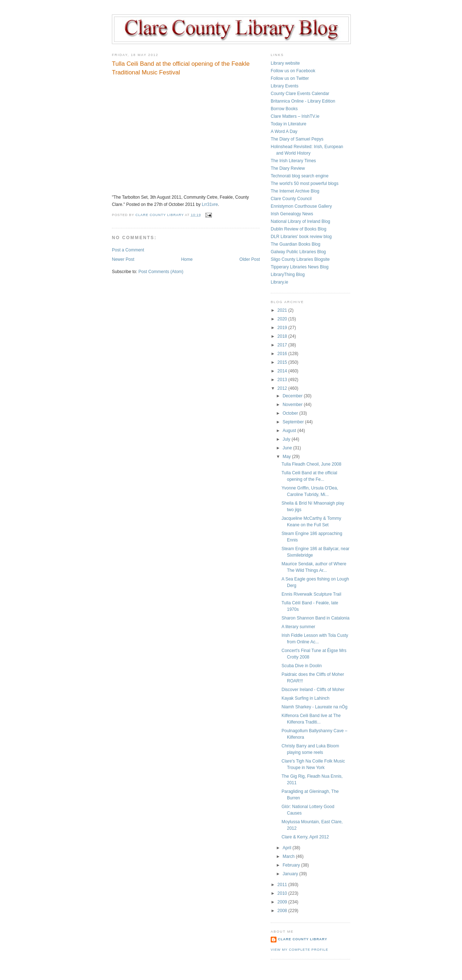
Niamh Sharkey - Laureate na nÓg (315, 707)
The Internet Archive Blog (295, 191)
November (293, 405)
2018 (283, 336)
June (288, 448)
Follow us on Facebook (293, 71)
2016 (283, 354)
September (294, 422)
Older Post (250, 259)
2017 (283, 345)
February (292, 865)
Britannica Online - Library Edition (303, 101)
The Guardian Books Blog (295, 244)
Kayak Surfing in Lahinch (306, 698)
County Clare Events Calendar (300, 94)
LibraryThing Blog (288, 275)
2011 (283, 885)
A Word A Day (284, 131)
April (287, 848)
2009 (283, 902)
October (291, 413)
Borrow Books (284, 109)
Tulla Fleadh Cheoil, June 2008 (311, 464)
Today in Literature (289, 124)
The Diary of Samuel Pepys (297, 139)
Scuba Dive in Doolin (302, 666)
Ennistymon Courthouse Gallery (301, 206)
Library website (285, 63)
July (287, 439)
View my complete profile (299, 950)
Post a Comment (128, 250)
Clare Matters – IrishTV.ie (295, 116)
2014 (283, 371)
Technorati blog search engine (300, 176)
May (287, 457)
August (290, 431)
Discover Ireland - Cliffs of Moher (313, 690)
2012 (283, 388)
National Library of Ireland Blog (300, 221)
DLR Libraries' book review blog (301, 237)
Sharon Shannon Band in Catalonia (315, 618)
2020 (283, 319)
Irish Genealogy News (292, 214)
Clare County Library (303, 939)
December (293, 396)
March (289, 856)
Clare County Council (291, 199)
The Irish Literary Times (293, 161)
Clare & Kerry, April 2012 (305, 837)
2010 (283, 893)
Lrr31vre (210, 204)
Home (187, 259)
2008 (283, 911)
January (291, 874)
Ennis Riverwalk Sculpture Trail (311, 594)
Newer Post (123, 259)
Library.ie (279, 282)
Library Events (285, 86)
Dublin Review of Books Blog (298, 229)
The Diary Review (288, 168)
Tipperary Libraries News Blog (300, 267)
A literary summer (298, 627)
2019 (283, 328)
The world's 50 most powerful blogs (305, 184)
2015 (283, 362)
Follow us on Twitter (290, 78)
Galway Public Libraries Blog (298, 252)
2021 (283, 310)
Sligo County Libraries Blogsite (300, 259)
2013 (283, 380)
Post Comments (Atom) (161, 272)
